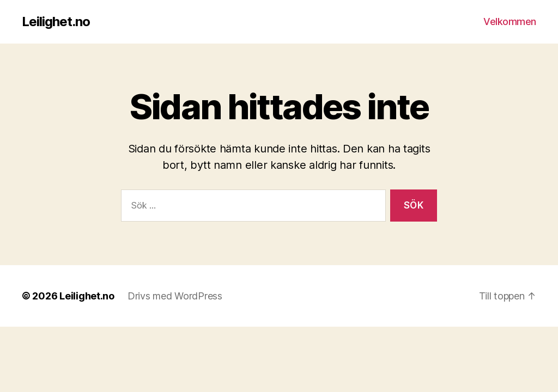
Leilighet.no (56, 22)
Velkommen (510, 22)
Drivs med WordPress (175, 296)
